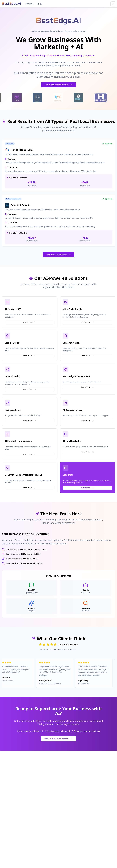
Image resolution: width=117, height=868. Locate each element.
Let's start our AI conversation (58, 85)
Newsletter (30, 4)
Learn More (30, 322)
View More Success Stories (58, 255)
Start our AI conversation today (58, 739)
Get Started (88, 488)
